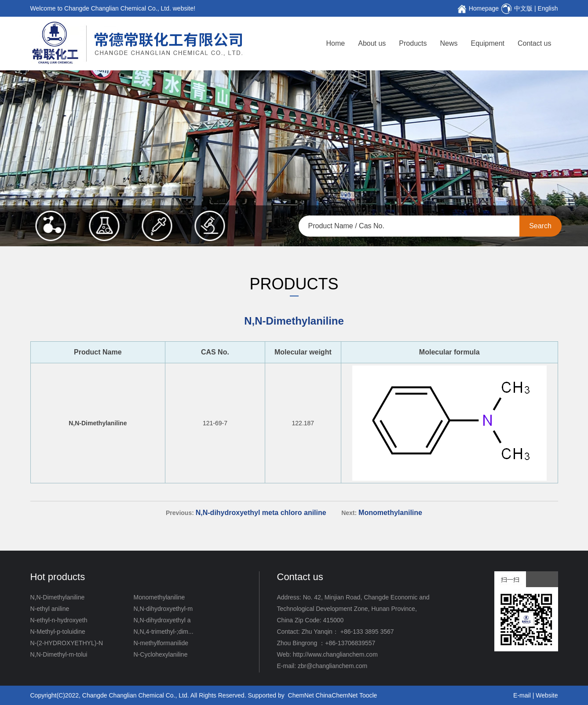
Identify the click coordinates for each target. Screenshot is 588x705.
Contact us (534, 43)
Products (413, 43)
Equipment (488, 43)
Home (336, 43)
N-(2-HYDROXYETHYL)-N (67, 643)
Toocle (368, 695)
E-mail (522, 695)
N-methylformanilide (161, 643)
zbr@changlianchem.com (332, 666)
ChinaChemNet (337, 695)
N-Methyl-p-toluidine (58, 632)
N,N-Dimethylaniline (58, 597)
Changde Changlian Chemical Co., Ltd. (136, 695)
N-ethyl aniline (50, 609)
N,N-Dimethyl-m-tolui (59, 654)
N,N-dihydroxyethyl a (162, 620)
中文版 (523, 8)
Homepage (484, 8)
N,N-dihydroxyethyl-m (163, 609)
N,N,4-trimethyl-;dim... (164, 632)
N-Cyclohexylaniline (161, 654)
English (548, 8)
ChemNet (301, 695)
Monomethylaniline (159, 597)
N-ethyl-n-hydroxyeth (59, 620)
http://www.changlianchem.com (335, 654)
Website (547, 695)
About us (372, 43)
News (449, 43)
